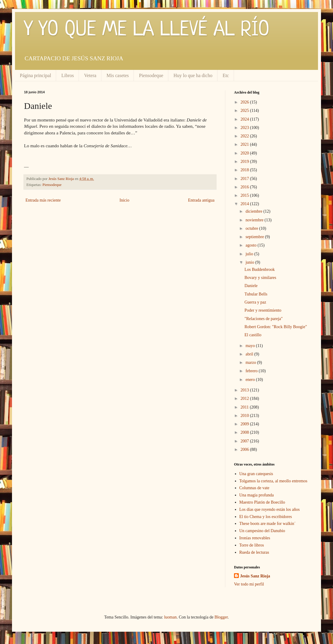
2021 (245, 144)
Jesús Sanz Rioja (255, 576)
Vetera (90, 75)
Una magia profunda (257, 495)
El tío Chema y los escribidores (266, 517)
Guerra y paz (255, 302)
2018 (245, 170)
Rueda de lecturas (254, 552)
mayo (251, 346)
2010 (245, 416)
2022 (245, 136)
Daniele (251, 286)
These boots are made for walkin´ (268, 524)
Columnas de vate (254, 488)
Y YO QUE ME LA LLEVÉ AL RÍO (147, 30)
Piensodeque (151, 75)
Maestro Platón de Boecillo (262, 502)
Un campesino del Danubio (262, 531)
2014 (245, 204)
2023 (245, 128)
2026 (245, 102)
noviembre (255, 220)
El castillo (253, 335)
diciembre (254, 211)
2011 (245, 407)
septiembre (255, 237)
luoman (170, 617)
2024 (245, 119)
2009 (245, 424)
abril (250, 354)
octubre (252, 228)
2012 (245, 398)
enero (251, 380)
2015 (245, 195)
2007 (245, 441)
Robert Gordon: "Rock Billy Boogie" (276, 327)
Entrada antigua (201, 200)
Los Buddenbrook (260, 270)
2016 (245, 187)
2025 (245, 111)
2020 (245, 153)
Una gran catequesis (256, 474)
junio (250, 262)
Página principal (35, 75)
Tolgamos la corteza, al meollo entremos (273, 481)
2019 (245, 162)
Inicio (124, 200)
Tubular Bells (256, 294)
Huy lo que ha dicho (193, 75)
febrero (252, 371)
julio (250, 254)
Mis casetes (118, 75)
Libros (67, 75)
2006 (245, 449)
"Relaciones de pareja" (264, 319)
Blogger (221, 617)
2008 (245, 432)
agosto (251, 245)
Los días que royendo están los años (270, 509)
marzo (251, 362)
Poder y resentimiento (263, 310)
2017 (245, 179)
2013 (245, 390)
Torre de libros (252, 545)
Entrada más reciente (43, 200)
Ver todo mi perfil (249, 584)
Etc (226, 75)
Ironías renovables (255, 538)
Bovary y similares (260, 278)
